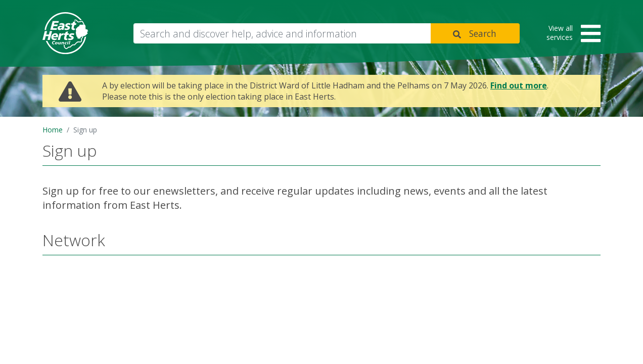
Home (53, 130)
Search (483, 33)
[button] (570, 34)
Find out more (519, 85)
